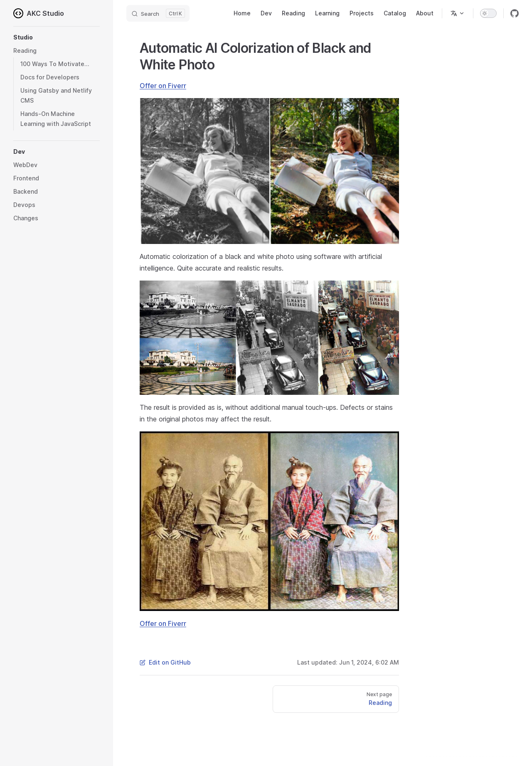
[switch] (488, 13)
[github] (515, 13)
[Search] (158, 13)
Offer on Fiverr (163, 86)
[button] (57, 37)
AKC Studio (39, 13)
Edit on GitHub (165, 662)
